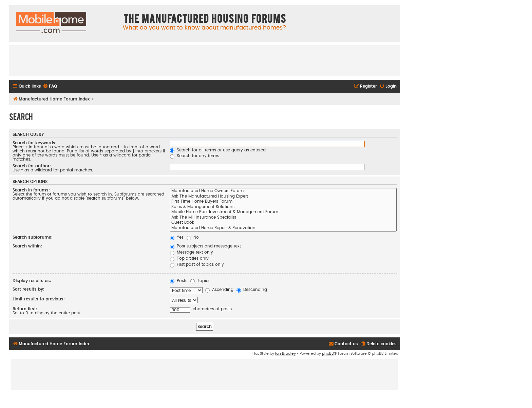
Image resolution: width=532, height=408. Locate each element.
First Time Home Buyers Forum (283, 202)
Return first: (25, 309)
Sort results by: (28, 289)
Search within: (27, 246)
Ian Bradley (286, 354)
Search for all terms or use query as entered (218, 150)
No (193, 237)
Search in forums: (31, 190)
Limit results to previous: (39, 299)
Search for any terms (195, 156)
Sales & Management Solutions (283, 207)
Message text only (192, 252)
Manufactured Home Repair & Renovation (283, 228)
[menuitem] (50, 86)
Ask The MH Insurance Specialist (283, 218)
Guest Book (283, 223)
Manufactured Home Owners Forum (283, 191)
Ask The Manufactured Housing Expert (283, 197)
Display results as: (32, 281)
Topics (200, 281)
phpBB (328, 354)
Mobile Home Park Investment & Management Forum (283, 212)
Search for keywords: (35, 143)
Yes (177, 237)
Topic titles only (189, 258)
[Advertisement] (205, 60)
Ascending (219, 290)
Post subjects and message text (205, 246)
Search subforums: (33, 237)
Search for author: (32, 166)
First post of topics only (197, 264)
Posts (179, 281)
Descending (252, 290)
